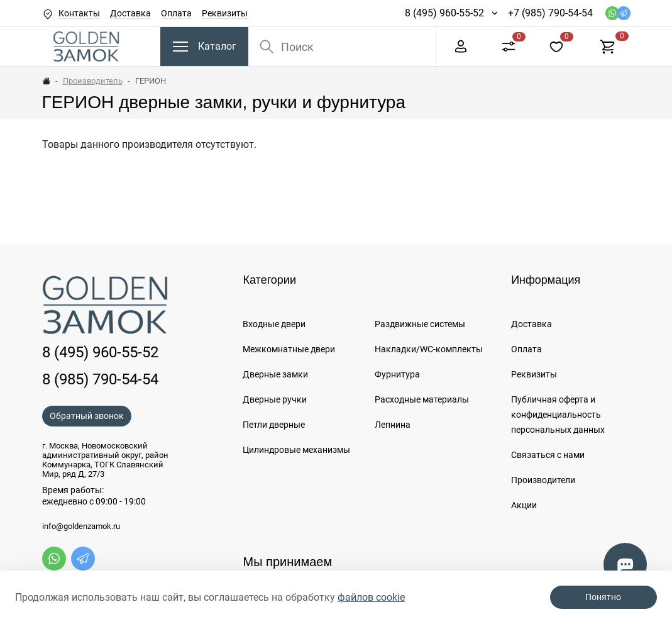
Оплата (176, 13)
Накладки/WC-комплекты (429, 349)
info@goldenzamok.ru (81, 526)
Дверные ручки (275, 399)
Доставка (130, 13)
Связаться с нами (548, 455)
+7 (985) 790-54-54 (550, 13)
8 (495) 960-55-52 (444, 13)
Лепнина (393, 425)
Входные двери (274, 324)
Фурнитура (397, 374)
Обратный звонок (87, 416)
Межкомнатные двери (289, 349)
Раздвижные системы (420, 324)
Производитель (93, 81)
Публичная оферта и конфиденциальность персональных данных (558, 415)
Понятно (603, 597)
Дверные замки (275, 374)
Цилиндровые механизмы (296, 450)
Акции (524, 505)
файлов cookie (371, 597)
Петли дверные (274, 425)
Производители (543, 480)
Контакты (79, 13)
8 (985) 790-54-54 (100, 379)
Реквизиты (225, 13)
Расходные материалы (422, 399)
